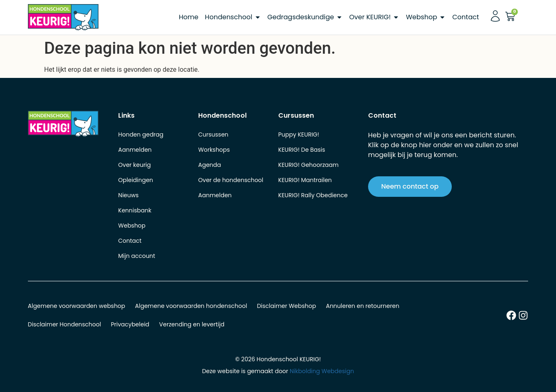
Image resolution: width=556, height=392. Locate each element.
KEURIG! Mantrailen (305, 180)
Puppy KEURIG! (299, 134)
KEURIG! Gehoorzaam (308, 165)
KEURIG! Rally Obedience (313, 195)
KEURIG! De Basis (302, 150)
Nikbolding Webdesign (322, 371)
